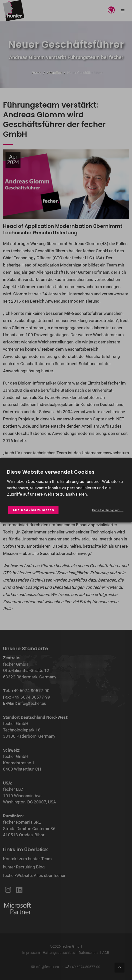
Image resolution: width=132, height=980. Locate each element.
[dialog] (66, 490)
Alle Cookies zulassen (33, 510)
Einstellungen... (108, 510)
